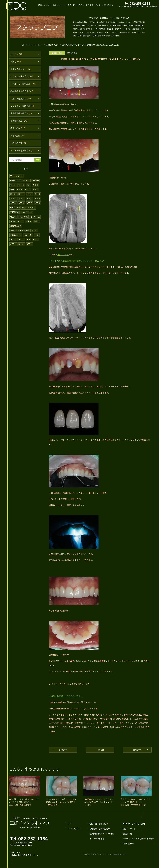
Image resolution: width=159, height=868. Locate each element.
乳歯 (28, 188)
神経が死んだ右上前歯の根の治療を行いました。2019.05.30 (78, 261)
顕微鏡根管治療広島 (23, 93)
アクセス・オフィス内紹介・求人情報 (138, 840)
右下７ (29, 224)
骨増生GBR (15, 210)
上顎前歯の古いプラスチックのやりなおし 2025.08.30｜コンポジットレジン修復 (99, 804)
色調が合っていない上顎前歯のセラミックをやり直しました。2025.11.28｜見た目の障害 (24, 804)
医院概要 (91, 5)
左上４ (21, 197)
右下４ (13, 246)
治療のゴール (16, 237)
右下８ (21, 188)
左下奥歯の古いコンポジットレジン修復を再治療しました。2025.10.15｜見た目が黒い (61, 804)
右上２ (13, 242)
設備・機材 (19, 131)
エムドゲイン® (27, 215)
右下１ (35, 242)
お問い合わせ (110, 5)
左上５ (13, 197)
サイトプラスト (17, 179)
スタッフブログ (35, 45)
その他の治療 (19, 146)
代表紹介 (82, 5)
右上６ (37, 202)
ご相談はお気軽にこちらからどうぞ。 (66, 697)
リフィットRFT (29, 210)
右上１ (29, 202)
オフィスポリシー (21, 70)
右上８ (34, 233)
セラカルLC (35, 219)
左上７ (35, 193)
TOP (22, 45)
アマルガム (23, 219)
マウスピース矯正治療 (20, 233)
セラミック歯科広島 (23, 77)
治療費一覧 (72, 5)
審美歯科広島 (52, 45)
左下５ (21, 206)
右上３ (21, 242)
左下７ (29, 206)
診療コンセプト (46, 5)
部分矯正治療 (16, 228)
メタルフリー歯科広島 (24, 85)
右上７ (27, 193)
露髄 (12, 193)
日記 (16, 62)
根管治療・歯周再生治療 (100, 830)
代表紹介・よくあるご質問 (134, 825)
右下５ (19, 193)
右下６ (13, 188)
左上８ (35, 188)
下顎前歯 (14, 215)
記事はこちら (63, 255)
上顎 (37, 237)
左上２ (13, 202)
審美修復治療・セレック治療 (101, 835)
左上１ (21, 202)
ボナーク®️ (28, 237)
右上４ (29, 197)
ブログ (99, 5)
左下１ (29, 246)
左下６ (37, 206)
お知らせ (17, 54)
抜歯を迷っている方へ (20, 184)
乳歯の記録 (18, 139)
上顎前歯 (35, 184)
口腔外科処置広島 (22, 100)
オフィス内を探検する (23, 154)
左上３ (21, 246)
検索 (38, 163)
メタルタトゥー (17, 224)
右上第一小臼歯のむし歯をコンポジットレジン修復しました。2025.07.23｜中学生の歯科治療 (136, 804)
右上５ (13, 219)
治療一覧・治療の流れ (99, 825)
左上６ (37, 197)
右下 (28, 242)
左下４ (13, 206)
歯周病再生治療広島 (22, 116)
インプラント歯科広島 (23, 108)
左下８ (37, 224)
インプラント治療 (97, 840)
